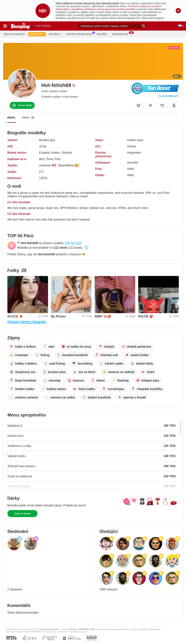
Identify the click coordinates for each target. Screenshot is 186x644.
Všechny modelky (14, 34)
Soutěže (102, 34)
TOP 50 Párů (73, 243)
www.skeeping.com (50, 629)
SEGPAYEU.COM (86, 629)
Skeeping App (121, 34)
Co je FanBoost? (168, 96)
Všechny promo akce (80, 34)
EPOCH (73, 629)
